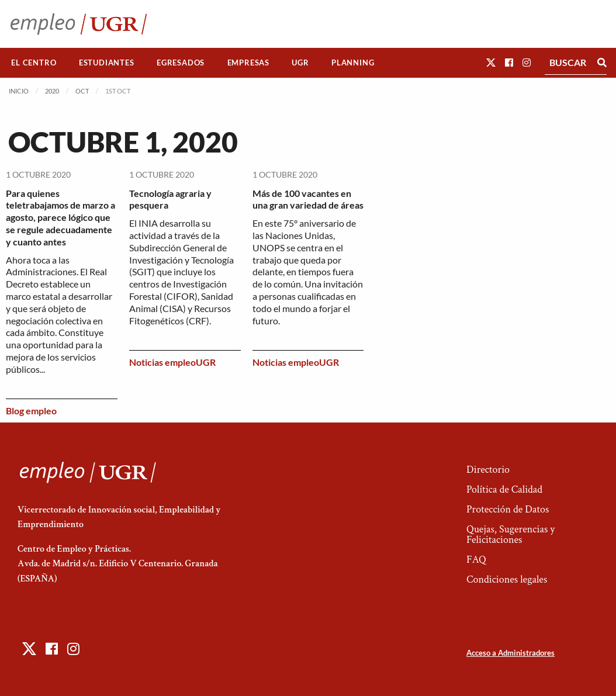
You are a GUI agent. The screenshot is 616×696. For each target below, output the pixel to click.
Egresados (181, 63)
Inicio (19, 91)
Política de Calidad (504, 489)
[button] (491, 62)
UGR (300, 63)
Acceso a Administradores (511, 653)
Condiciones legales (507, 579)
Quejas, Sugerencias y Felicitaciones (511, 534)
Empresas (248, 63)
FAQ (476, 560)
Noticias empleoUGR (172, 362)
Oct (82, 91)
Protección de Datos (508, 509)
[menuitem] (34, 63)
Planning (353, 63)
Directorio (488, 470)
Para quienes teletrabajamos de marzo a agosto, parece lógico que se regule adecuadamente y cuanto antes (60, 217)
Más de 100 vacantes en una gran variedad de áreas (308, 199)
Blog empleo (31, 411)
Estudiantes (107, 63)
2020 (52, 91)
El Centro (34, 63)
